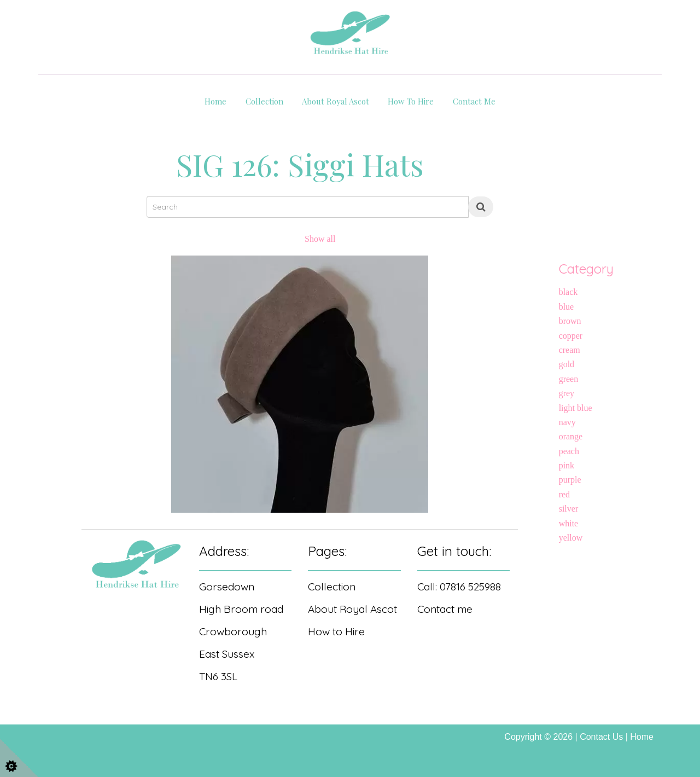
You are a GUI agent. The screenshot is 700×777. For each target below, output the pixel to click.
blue (567, 307)
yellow (571, 538)
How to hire (411, 101)
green (569, 379)
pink (567, 465)
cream (570, 350)
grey (567, 393)
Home (215, 101)
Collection (264, 101)
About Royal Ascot (336, 101)
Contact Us (601, 737)
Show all (320, 239)
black (568, 292)
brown (570, 321)
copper (571, 336)
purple (570, 480)
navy (567, 422)
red (564, 494)
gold (567, 364)
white (569, 523)
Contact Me (474, 101)
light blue (576, 408)
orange (571, 436)
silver (569, 509)
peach (569, 451)
